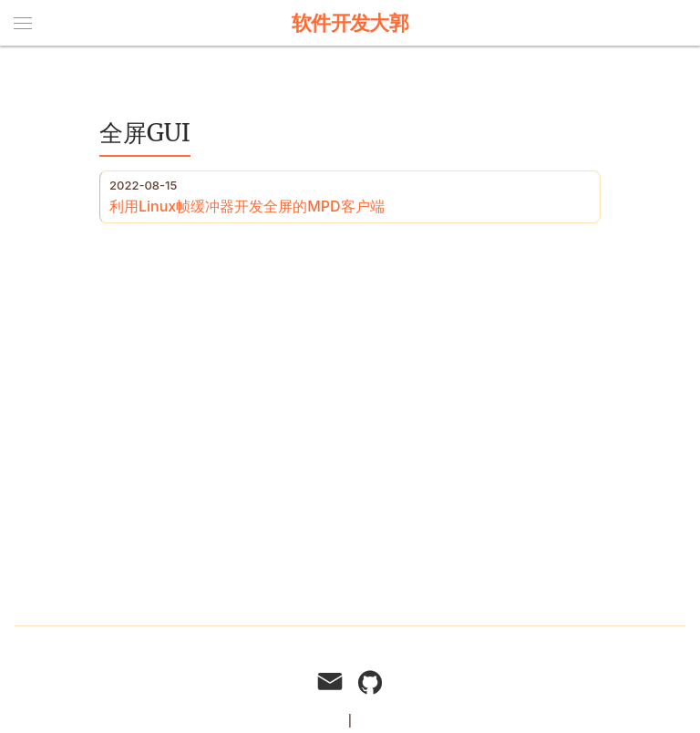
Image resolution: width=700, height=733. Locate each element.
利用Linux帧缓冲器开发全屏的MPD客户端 (247, 206)
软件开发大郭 (350, 23)
